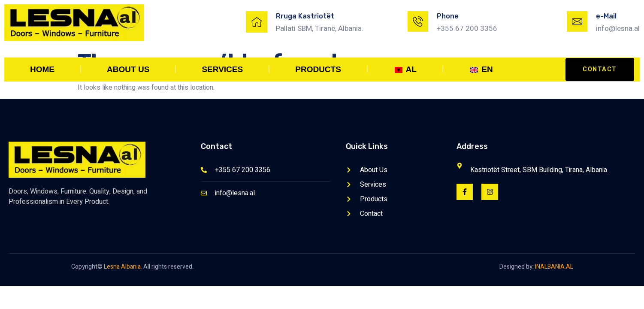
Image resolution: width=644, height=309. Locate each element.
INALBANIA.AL (554, 267)
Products (318, 69)
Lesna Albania (122, 267)
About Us (128, 69)
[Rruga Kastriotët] (257, 22)
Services (222, 69)
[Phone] (418, 21)
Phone (448, 16)
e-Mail (606, 16)
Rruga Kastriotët (305, 16)
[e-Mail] (577, 21)
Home (42, 69)
